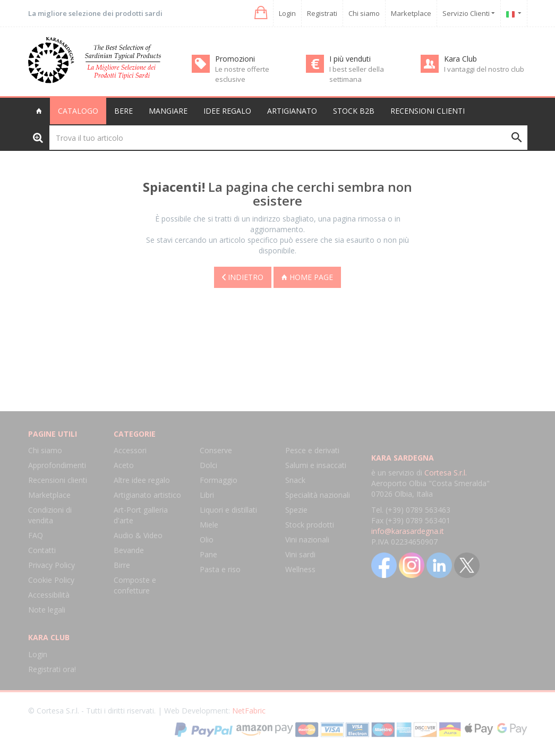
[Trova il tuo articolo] (288, 138)
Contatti (42, 550)
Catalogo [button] (78, 111)
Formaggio (219, 480)
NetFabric (249, 711)
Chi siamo (364, 13)
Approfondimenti (57, 465)
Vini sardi (300, 554)
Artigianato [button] (292, 111)
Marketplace (411, 13)
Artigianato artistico (147, 495)
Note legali (47, 610)
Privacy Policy (52, 565)
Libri (207, 495)
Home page (307, 276)
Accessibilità (49, 595)
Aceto (124, 465)
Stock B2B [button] (354, 111)
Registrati (322, 13)
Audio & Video (138, 535)
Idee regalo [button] (227, 111)
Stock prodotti (310, 525)
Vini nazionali (307, 540)
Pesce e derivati (312, 450)
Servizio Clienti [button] (469, 13)
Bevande (129, 550)
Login (287, 13)
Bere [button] (123, 111)
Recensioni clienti (428, 111)
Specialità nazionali (318, 495)
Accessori (130, 450)
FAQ (36, 535)
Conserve (216, 450)
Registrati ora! (52, 669)
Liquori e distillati (228, 510)
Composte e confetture (135, 585)
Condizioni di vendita (50, 515)
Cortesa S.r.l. (446, 473)
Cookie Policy (51, 580)
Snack (295, 480)
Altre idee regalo (142, 480)
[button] (260, 13)
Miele (209, 525)
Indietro (243, 276)
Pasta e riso (220, 569)
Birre (122, 565)
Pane (208, 554)
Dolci (208, 465)
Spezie (296, 510)
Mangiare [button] (168, 111)
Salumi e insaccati (316, 465)
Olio (207, 540)
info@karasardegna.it (408, 531)
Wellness (300, 569)
